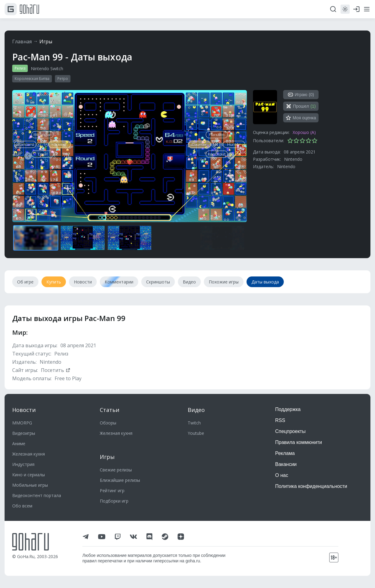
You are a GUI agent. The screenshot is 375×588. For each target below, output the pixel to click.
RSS (280, 420)
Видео (196, 410)
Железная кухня (29, 454)
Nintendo (293, 159)
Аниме (19, 444)
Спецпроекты (290, 431)
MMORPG (22, 423)
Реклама (285, 453)
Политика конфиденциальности (311, 486)
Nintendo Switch (47, 69)
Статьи (110, 410)
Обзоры (108, 423)
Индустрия (23, 464)
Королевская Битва (32, 79)
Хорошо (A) (304, 132)
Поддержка (288, 409)
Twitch (194, 423)
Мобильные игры (30, 485)
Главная (22, 41)
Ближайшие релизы (120, 480)
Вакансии (286, 464)
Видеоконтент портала (37, 495)
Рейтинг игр (112, 491)
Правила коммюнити (299, 442)
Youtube (196, 433)
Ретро (63, 79)
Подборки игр (114, 501)
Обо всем (22, 506)
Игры (46, 41)
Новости (24, 410)
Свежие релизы (116, 470)
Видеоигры (24, 433)
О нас (282, 475)
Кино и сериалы (29, 475)
